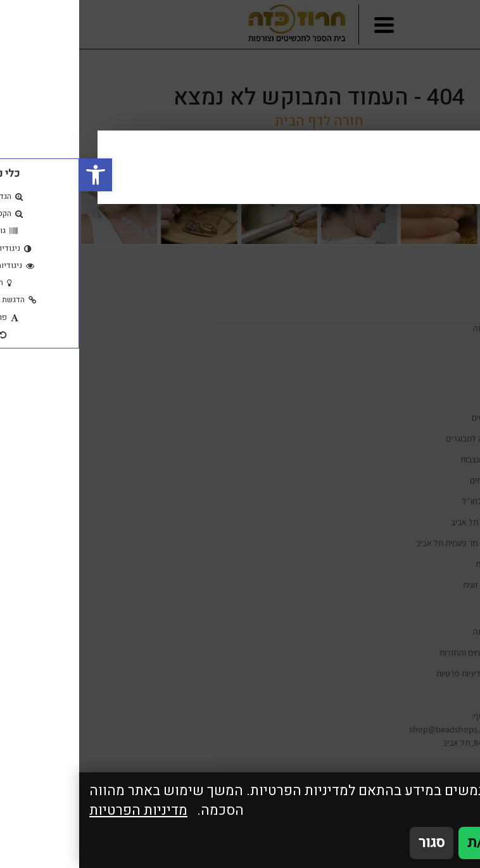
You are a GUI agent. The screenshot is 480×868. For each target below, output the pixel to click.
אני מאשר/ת (425, 843)
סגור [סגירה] (352, 843)
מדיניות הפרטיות (59, 811)
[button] (16, 175)
